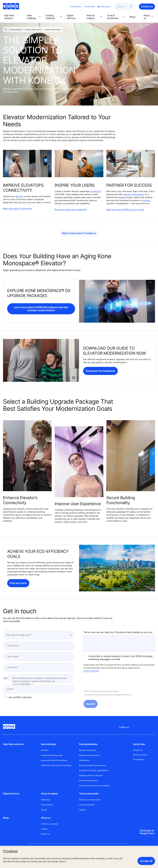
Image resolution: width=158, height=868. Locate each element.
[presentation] (103, 681)
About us (46, 818)
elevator (19, 196)
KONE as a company (49, 824)
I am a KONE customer (17, 697)
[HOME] (6, 29)
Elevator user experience (89, 755)
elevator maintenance (134, 194)
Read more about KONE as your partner (125, 209)
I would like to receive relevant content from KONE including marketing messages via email (118, 658)
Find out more (18, 583)
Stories (44, 810)
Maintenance (84, 760)
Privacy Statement (91, 671)
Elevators (45, 750)
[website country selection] (104, 7)
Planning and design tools (90, 800)
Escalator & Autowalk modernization (94, 770)
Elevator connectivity (88, 750)
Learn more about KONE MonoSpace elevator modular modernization (41, 309)
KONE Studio (76, 6)
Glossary (83, 810)
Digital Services (11, 794)
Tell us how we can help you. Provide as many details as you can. (118, 632)
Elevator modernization (33, 30)
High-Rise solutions (13, 744)
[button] (14, 17)
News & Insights (49, 794)
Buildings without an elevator (91, 775)
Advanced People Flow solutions (54, 760)
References (46, 800)
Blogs (6, 818)
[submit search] (131, 7)
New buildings (48, 744)
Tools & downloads (89, 794)
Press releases (47, 805)
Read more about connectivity (17, 208)
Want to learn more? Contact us (79, 233)
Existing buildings (16, 30)
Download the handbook (100, 371)
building (146, 200)
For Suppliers (138, 759)
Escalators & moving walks (52, 755)
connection (96, 191)
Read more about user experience (71, 209)
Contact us (45, 834)
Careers (44, 829)
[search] (123, 7)
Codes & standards (87, 805)
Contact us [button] (147, 6)
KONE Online (90, 6)
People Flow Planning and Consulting (56, 765)
